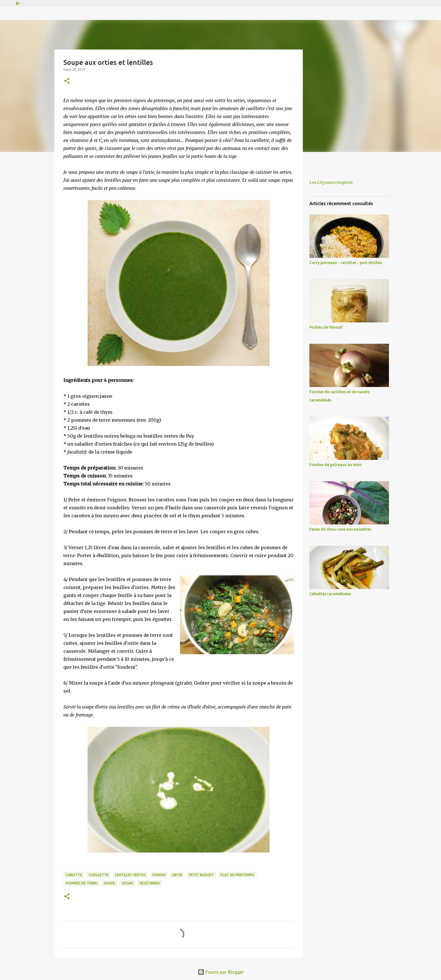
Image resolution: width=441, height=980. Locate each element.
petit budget (201, 875)
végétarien (149, 883)
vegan (127, 883)
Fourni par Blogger (221, 972)
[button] (67, 81)
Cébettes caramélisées (330, 594)
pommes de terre (81, 883)
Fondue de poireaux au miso (336, 465)
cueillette (99, 875)
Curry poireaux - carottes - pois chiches (346, 263)
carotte (74, 875)
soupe (109, 883)
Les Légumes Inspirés (331, 182)
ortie (177, 875)
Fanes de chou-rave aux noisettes (340, 529)
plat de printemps (237, 875)
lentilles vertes (130, 875)
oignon (159, 875)
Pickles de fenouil (326, 327)
